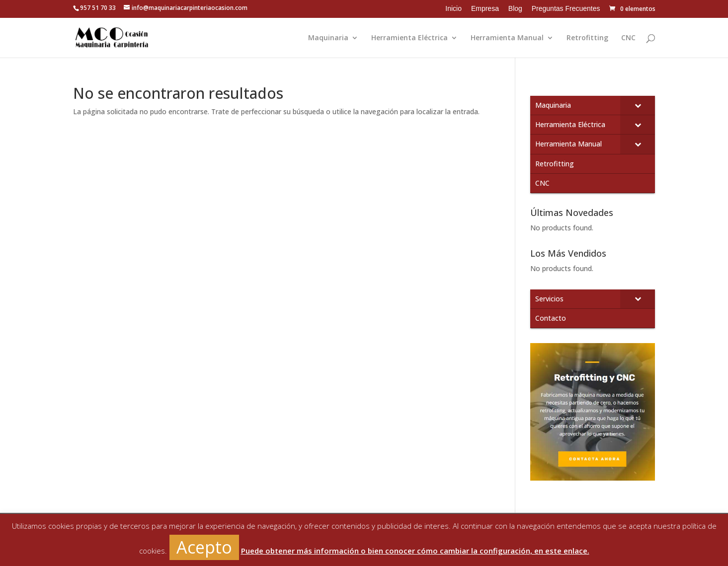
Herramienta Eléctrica (409, 38)
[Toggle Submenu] (638, 105)
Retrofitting (587, 38)
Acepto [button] (204, 547)
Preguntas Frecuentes (566, 8)
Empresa (485, 8)
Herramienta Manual (507, 38)
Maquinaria (328, 38)
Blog (515, 8)
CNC (628, 38)
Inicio (453, 8)
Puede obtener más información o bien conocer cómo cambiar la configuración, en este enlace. (415, 551)
